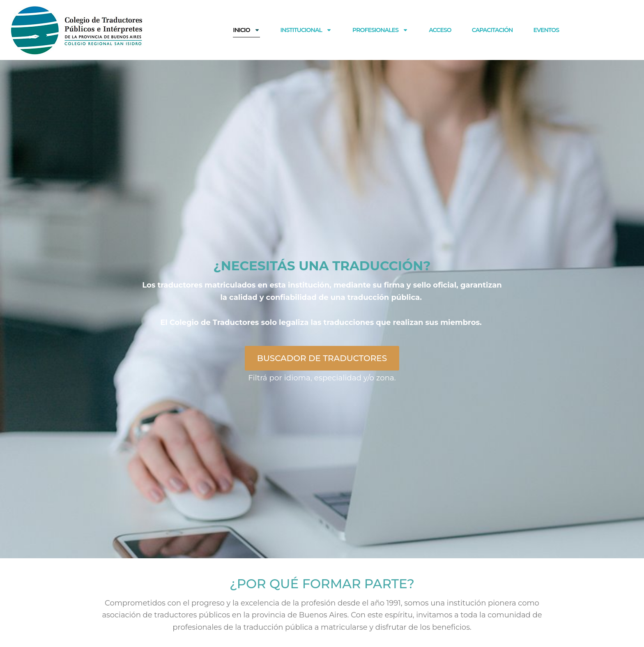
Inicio (246, 30)
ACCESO (440, 30)
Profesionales (380, 30)
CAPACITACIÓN (492, 30)
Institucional (306, 30)
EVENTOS (546, 30)
